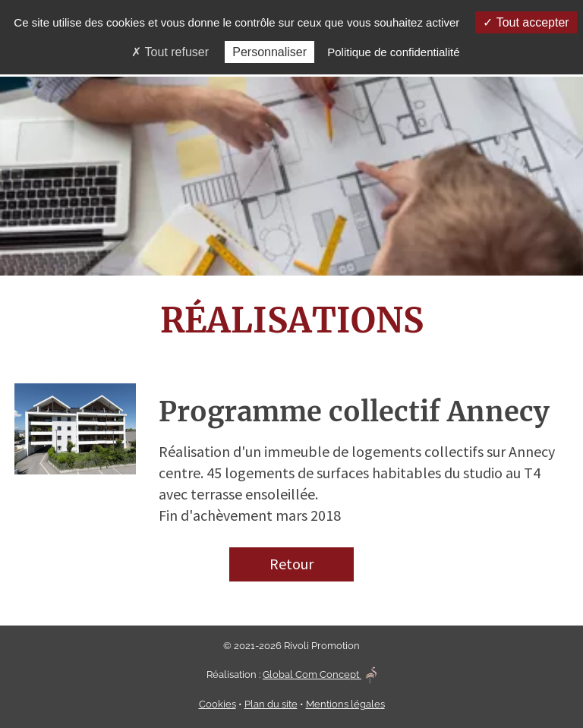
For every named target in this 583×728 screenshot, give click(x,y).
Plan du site (271, 704)
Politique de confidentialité (393, 52)
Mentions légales (345, 704)
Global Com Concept (320, 674)
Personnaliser (269, 52)
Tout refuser (170, 52)
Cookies (217, 704)
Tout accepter (526, 22)
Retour (291, 564)
